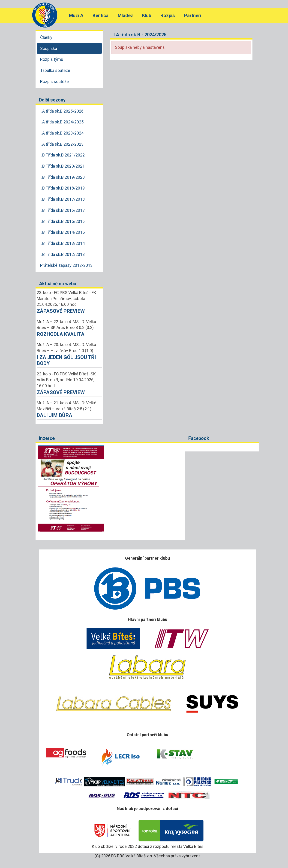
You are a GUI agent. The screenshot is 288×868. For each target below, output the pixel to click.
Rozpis (168, 15)
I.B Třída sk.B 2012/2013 (62, 254)
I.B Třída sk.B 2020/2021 (62, 166)
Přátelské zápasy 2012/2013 (66, 265)
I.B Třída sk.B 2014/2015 (62, 232)
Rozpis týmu (52, 59)
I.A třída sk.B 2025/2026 (62, 111)
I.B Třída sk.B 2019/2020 (62, 177)
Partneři (193, 15)
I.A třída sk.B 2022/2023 (62, 144)
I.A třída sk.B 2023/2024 (62, 133)
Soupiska (49, 48)
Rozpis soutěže (54, 81)
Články (46, 37)
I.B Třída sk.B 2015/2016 (62, 221)
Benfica (100, 15)
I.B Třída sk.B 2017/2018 (62, 199)
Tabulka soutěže (55, 70)
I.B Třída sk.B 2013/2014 (62, 243)
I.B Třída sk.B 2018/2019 (62, 188)
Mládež (125, 15)
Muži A (76, 15)
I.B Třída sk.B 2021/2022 (62, 155)
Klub (147, 15)
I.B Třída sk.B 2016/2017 (62, 210)
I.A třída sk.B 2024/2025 (62, 122)
